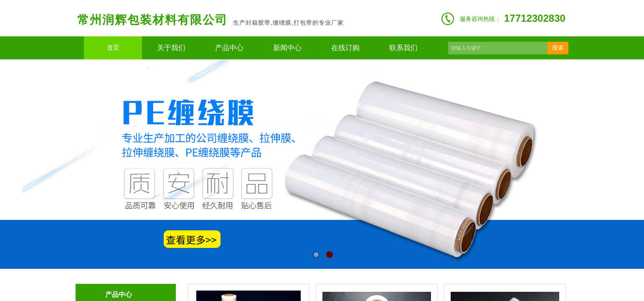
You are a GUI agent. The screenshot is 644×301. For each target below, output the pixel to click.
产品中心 (229, 48)
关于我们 (171, 48)
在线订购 (345, 48)
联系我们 (403, 48)
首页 (113, 48)
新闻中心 (287, 48)
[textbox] (498, 48)
